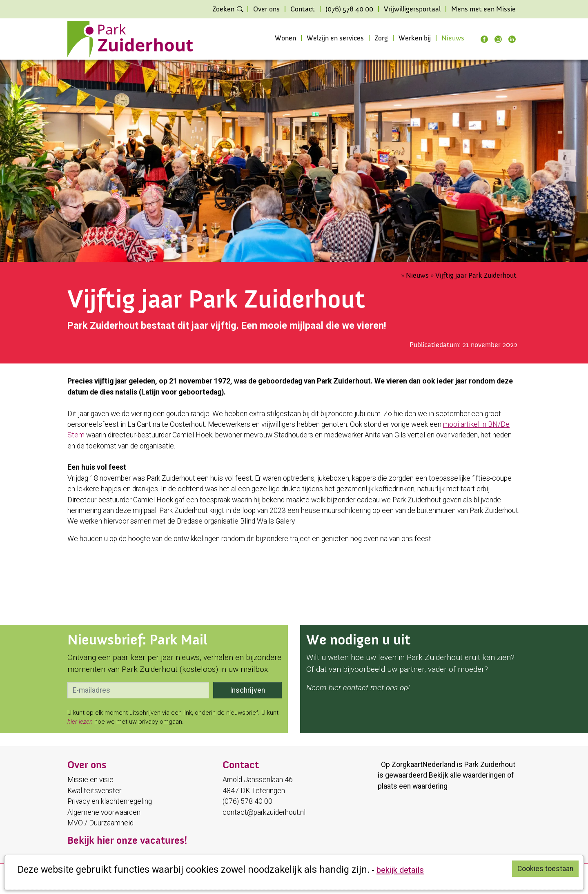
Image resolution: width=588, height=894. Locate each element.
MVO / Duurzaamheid (100, 823)
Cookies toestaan (545, 869)
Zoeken (223, 9)
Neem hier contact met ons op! (358, 688)
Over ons (266, 9)
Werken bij (415, 38)
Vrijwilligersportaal (412, 9)
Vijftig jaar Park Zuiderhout (476, 275)
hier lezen (80, 722)
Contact (303, 9)
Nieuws (453, 38)
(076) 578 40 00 (349, 9)
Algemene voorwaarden (104, 812)
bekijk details (400, 870)
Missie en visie (90, 780)
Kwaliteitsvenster (94, 791)
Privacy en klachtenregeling (110, 801)
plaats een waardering (413, 786)
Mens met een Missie (483, 9)
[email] (138, 690)
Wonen (285, 38)
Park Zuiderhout (490, 765)
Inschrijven (247, 690)
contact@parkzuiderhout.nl (264, 812)
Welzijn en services (335, 38)
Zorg (381, 38)
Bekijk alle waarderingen (467, 775)
